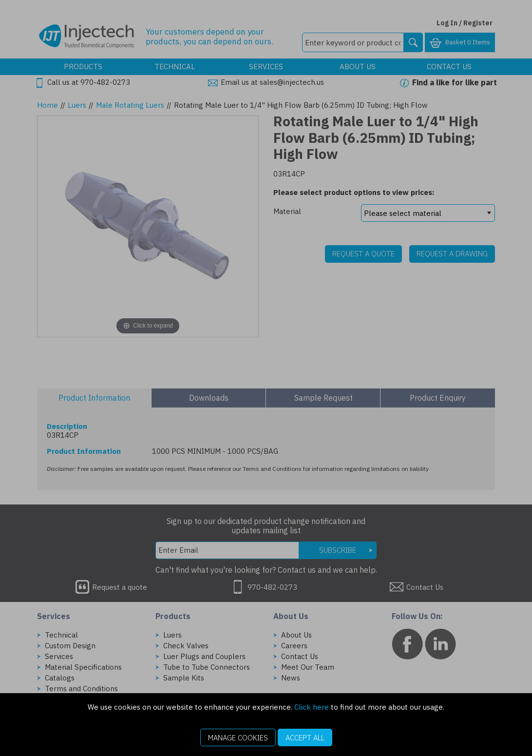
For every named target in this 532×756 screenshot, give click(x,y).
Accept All (305, 738)
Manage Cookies (238, 738)
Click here (312, 707)
